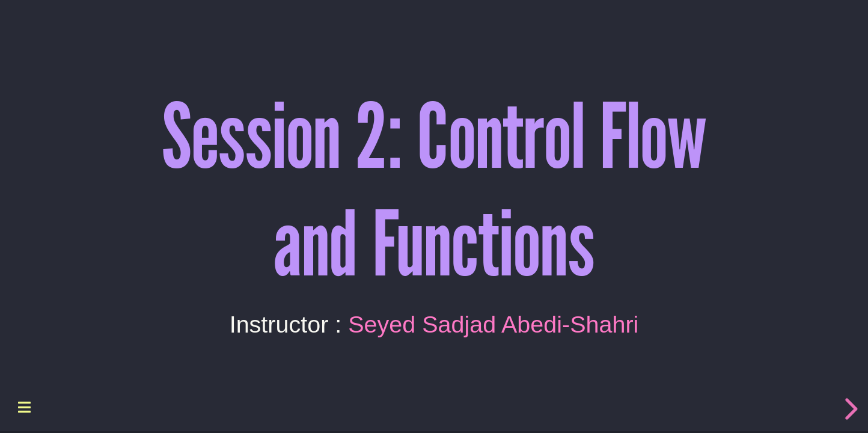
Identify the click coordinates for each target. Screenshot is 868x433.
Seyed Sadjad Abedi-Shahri (493, 324)
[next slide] (849, 409)
